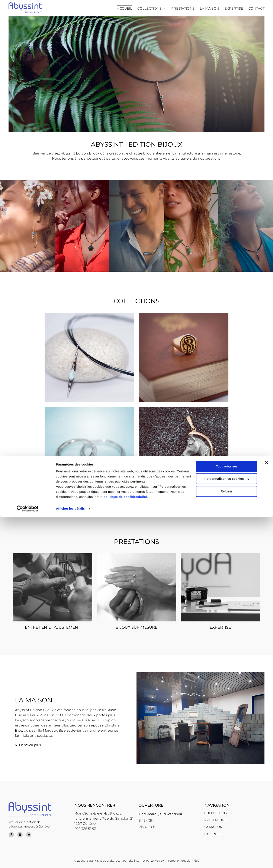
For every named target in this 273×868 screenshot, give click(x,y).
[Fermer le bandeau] (266, 813)
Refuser (227, 842)
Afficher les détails (70, 860)
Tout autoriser (227, 817)
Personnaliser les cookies (227, 830)
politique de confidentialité (125, 848)
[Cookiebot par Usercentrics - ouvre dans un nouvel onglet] (28, 860)
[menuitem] (122, 9)
